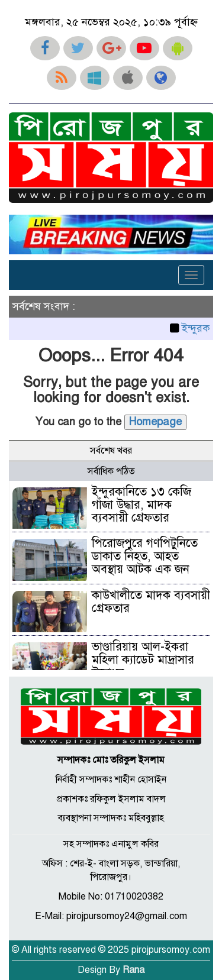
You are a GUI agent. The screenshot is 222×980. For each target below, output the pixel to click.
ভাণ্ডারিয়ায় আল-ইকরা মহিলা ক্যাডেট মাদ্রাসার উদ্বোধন (143, 660)
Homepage (155, 422)
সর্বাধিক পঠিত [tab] (111, 471)
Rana (133, 970)
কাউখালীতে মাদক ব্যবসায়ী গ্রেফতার (151, 602)
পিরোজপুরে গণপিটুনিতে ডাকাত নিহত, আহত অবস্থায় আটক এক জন (145, 556)
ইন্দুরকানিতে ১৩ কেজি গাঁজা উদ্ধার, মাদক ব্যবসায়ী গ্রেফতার (141, 505)
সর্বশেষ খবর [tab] (111, 451)
